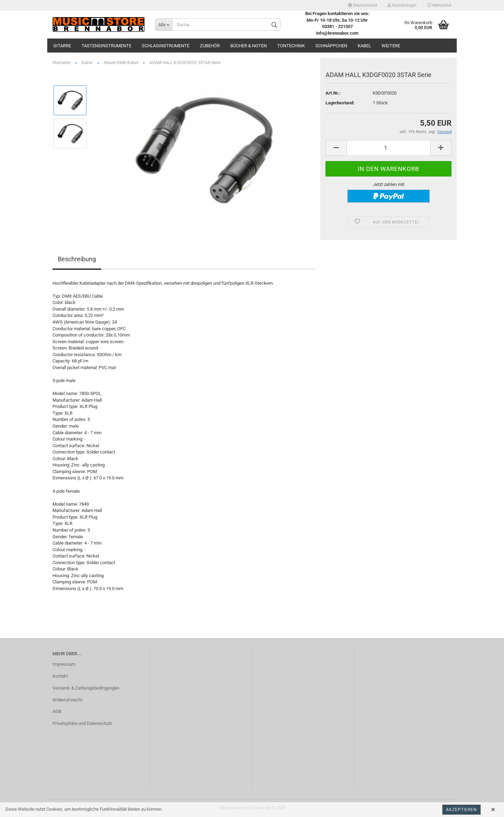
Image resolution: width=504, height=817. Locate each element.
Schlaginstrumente (166, 46)
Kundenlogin (402, 5)
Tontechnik (291, 46)
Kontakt (60, 676)
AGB (57, 711)
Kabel (364, 46)
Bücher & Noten (248, 46)
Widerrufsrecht (67, 700)
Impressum (64, 664)
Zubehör (210, 46)
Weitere (391, 46)
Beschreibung (77, 259)
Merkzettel (439, 5)
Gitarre (62, 46)
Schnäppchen (331, 46)
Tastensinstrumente (106, 46)
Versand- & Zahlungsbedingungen (86, 688)
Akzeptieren (461, 810)
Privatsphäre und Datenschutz (82, 723)
